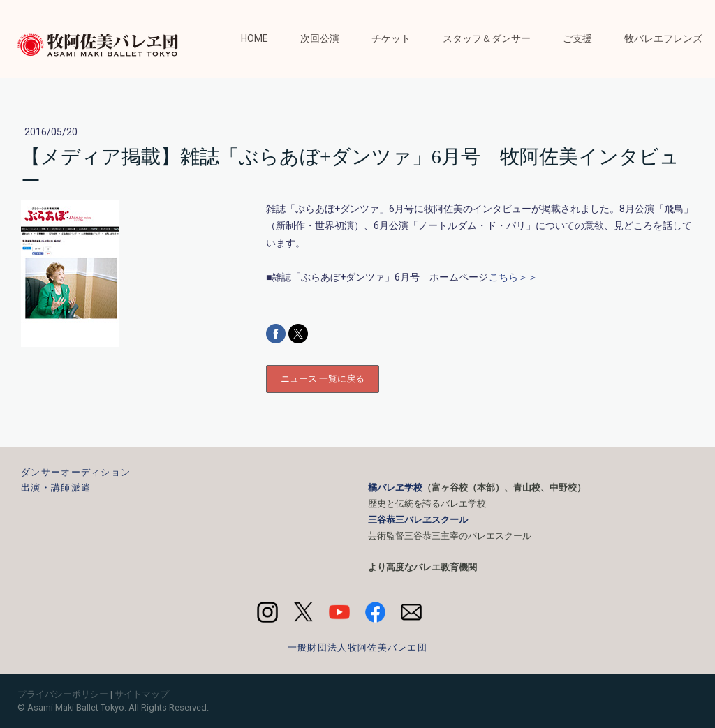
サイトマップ (142, 694)
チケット (391, 38)
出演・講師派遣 (56, 488)
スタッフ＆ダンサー (487, 38)
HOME (255, 38)
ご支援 (577, 38)
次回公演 (320, 38)
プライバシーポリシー (63, 694)
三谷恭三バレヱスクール (418, 520)
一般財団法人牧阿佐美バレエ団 (357, 647)
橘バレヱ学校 (395, 488)
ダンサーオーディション (76, 472)
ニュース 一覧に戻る (323, 379)
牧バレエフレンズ (663, 38)
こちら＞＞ (513, 277)
